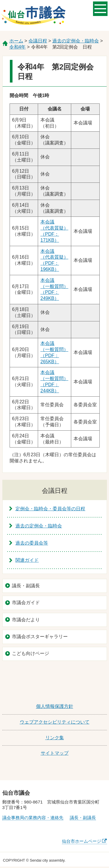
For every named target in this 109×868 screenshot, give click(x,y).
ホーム (16, 41)
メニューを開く (100, 8)
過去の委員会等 (32, 543)
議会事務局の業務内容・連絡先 (33, 818)
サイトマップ (55, 753)
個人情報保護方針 (55, 706)
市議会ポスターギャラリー (40, 637)
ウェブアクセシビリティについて (55, 722)
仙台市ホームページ (82, 841)
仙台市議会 (33, 15)
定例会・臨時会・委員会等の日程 (50, 509)
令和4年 (18, 47)
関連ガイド (27, 560)
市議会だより (26, 620)
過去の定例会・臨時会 (76, 41)
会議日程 (38, 41)
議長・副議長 (26, 586)
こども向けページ (31, 653)
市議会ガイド (26, 603)
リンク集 (55, 738)
